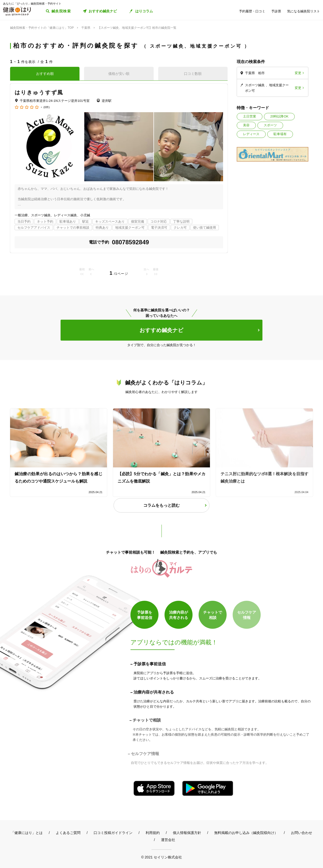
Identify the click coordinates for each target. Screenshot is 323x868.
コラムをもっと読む (161, 505)
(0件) (46, 107)
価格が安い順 (119, 74)
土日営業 (250, 116)
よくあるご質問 (68, 833)
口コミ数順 (193, 74)
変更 (298, 73)
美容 (246, 125)
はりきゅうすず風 (39, 92)
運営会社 (168, 840)
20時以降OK (279, 116)
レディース (251, 134)
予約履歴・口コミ (252, 11)
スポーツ (270, 125)
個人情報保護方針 (187, 833)
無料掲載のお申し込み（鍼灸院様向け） (246, 833)
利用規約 (153, 833)
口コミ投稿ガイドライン (113, 833)
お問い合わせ (302, 833)
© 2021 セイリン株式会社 (161, 857)
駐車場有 (280, 134)
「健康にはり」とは (27, 833)
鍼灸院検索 (61, 11)
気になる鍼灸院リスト (304, 11)
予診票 (276, 11)
